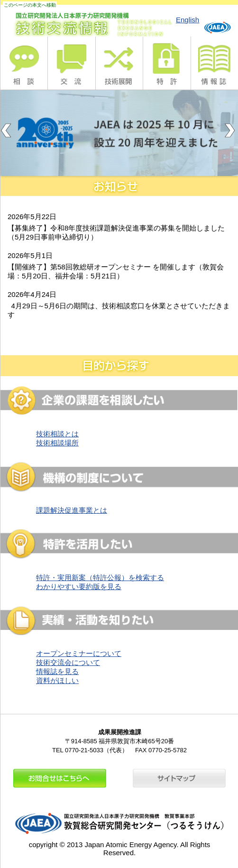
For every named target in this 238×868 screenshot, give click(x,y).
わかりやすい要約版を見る (79, 586)
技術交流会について (68, 662)
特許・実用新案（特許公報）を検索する (100, 577)
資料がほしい (57, 680)
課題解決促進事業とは (72, 510)
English (188, 20)
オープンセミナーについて (79, 653)
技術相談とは (57, 434)
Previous (8, 130)
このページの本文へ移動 (30, 5)
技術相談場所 (57, 443)
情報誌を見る (57, 671)
